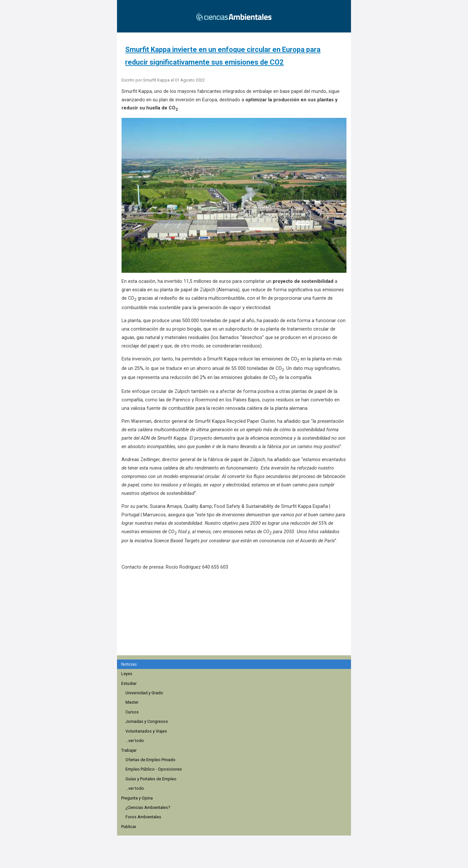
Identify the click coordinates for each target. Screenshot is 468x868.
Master (132, 702)
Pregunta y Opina (137, 798)
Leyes (127, 674)
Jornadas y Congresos (147, 721)
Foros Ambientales (143, 817)
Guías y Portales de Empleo (151, 779)
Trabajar (129, 750)
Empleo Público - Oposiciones (154, 769)
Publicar (129, 827)
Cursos (132, 712)
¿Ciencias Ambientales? (148, 807)
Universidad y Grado (144, 693)
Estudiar (129, 683)
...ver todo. (135, 741)
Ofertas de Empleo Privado (150, 760)
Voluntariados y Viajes (146, 731)
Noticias (129, 664)
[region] (236, 616)
